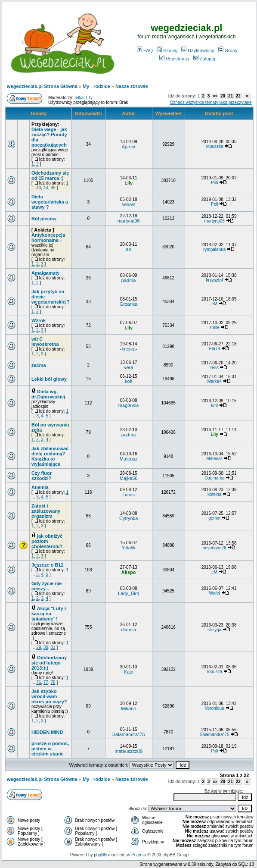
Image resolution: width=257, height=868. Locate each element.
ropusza (214, 672)
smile (215, 327)
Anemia (40, 487)
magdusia (129, 405)
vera (128, 367)
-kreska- (129, 349)
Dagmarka (214, 478)
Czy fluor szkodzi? (42, 476)
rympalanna (214, 249)
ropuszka (215, 146)
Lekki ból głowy (49, 379)
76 (39, 682)
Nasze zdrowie (132, 86)
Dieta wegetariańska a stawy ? (50, 202)
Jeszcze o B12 (48, 565)
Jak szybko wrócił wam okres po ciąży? (49, 696)
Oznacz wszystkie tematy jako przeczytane (211, 102)
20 (223, 96)
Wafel (215, 593)
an (129, 249)
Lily (89, 98)
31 (53, 647)
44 (46, 188)
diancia (128, 630)
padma (129, 280)
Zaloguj (204, 59)
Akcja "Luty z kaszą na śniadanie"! (49, 614)
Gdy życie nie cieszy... (46, 586)
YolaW (128, 548)
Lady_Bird (129, 593)
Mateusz (129, 459)
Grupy (228, 50)
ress (215, 368)
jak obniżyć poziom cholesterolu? (47, 541)
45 (53, 188)
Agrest (129, 147)
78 (53, 682)
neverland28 (215, 548)
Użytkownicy (198, 50)
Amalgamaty (45, 273)
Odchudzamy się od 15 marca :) (50, 175)
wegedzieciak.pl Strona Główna (42, 86)
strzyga (214, 630)
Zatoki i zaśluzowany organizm (46, 511)
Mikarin (128, 708)
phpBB (100, 855)
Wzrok (39, 320)
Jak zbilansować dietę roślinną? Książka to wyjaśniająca (50, 456)
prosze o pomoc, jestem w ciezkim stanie (50, 749)
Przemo (139, 855)
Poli (215, 183)
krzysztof (214, 280)
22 (238, 96)
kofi (128, 381)
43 (39, 188)
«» (215, 96)
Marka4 (215, 381)
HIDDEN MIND (47, 732)
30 (46, 647)
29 (39, 647)
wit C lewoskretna (45, 342)
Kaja (129, 672)
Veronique (215, 708)
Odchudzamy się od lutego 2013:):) (49, 663)
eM (214, 304)
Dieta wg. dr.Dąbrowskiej (48, 394)
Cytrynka (128, 518)
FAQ (145, 50)
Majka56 (129, 478)
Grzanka (129, 304)
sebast (128, 204)
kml (214, 406)
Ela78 (214, 349)
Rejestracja (174, 59)
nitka (79, 98)
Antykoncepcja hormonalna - (48, 238)
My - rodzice (96, 86)
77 (46, 682)
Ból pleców (44, 219)
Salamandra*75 (129, 734)
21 (231, 96)
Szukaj (167, 50)
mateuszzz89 (128, 751)
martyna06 (129, 221)
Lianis (128, 495)
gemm (214, 518)
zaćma (39, 365)
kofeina (214, 494)
